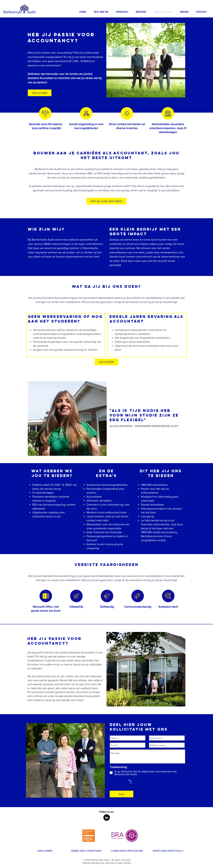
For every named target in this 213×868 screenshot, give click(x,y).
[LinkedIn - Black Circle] (107, 818)
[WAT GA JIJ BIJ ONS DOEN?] (106, 201)
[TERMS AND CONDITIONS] (86, 851)
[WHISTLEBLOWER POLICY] (168, 851)
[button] (122, 12)
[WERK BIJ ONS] (41, 863)
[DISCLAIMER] (45, 851)
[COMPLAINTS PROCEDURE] (127, 851)
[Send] (121, 794)
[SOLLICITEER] (106, 362)
